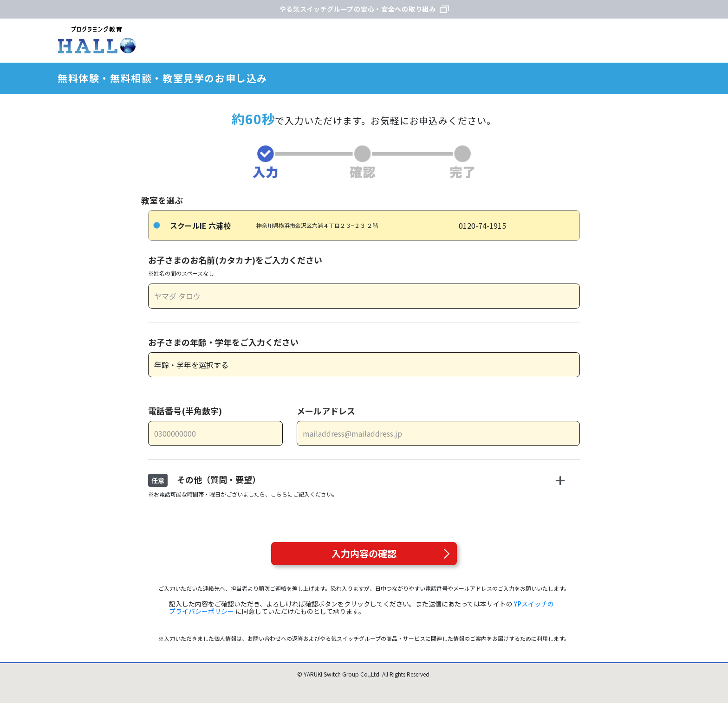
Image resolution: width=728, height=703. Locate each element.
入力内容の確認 (364, 553)
